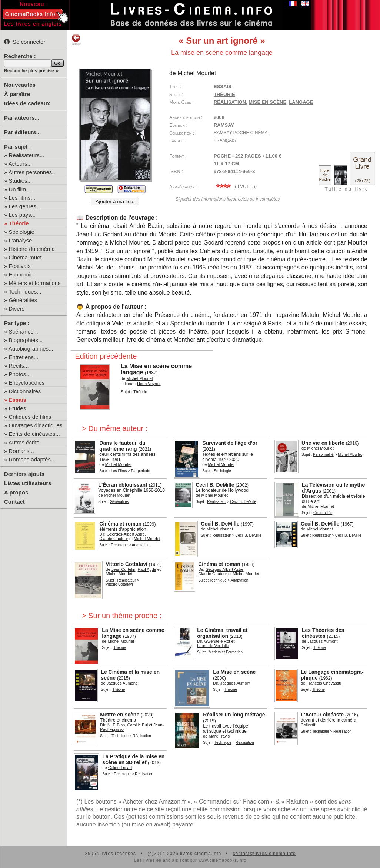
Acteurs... (20, 164)
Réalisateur (216, 502)
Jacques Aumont (322, 641)
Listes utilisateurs (28, 483)
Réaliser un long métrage (234, 715)
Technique (119, 545)
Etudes (18, 408)
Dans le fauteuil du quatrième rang (122, 446)
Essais (18, 400)
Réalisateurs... (27, 155)
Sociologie (22, 232)
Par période (141, 471)
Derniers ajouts (24, 474)
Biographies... (26, 340)
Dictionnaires (25, 391)
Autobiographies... (31, 349)
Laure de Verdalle (213, 646)
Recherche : (20, 56)
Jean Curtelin (124, 569)
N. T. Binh (116, 725)
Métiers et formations (35, 283)
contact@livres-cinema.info (264, 854)
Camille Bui (138, 725)
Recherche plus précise (29, 71)
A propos (16, 492)
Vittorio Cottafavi (126, 564)
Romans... (21, 451)
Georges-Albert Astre (126, 534)
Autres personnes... (33, 172)
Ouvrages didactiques (36, 425)
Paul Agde (147, 569)
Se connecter (25, 42)
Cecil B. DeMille (215, 485)
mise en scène (267, 102)
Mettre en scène (120, 715)
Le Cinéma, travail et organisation (222, 633)
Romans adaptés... (32, 459)
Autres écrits (24, 442)
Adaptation (141, 545)
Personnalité (323, 455)
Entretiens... (24, 357)
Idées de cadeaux (27, 103)
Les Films (119, 471)
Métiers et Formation (226, 652)
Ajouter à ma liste (115, 201)
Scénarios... (24, 332)
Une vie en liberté (323, 443)
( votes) (235, 186)
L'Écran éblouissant (123, 485)
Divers (17, 309)
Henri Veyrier (149, 384)
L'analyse (21, 240)
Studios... (21, 181)
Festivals (20, 266)
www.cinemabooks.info (223, 860)
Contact (14, 502)
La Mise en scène (234, 672)
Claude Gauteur (114, 539)
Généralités (23, 300)
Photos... (20, 374)
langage (301, 102)
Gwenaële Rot (217, 641)
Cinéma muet (25, 257)
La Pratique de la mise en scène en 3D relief (133, 759)
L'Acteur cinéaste (322, 715)
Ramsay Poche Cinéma (241, 133)
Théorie (19, 223)
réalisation (230, 102)
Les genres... (25, 206)
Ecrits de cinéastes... (34, 434)
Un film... (20, 189)
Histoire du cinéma (32, 249)
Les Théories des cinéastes (323, 633)
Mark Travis (219, 736)
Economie (21, 274)
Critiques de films (30, 417)
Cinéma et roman (120, 524)
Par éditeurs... (22, 132)
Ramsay (224, 125)
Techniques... (25, 291)
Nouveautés (20, 85)
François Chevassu (324, 683)
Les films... (22, 198)
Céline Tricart (120, 768)
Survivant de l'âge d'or (230, 443)
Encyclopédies (27, 383)
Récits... (19, 366)
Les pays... (22, 215)
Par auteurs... (22, 118)
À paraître (17, 94)
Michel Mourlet (197, 73)
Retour (76, 40)
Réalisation (142, 736)
